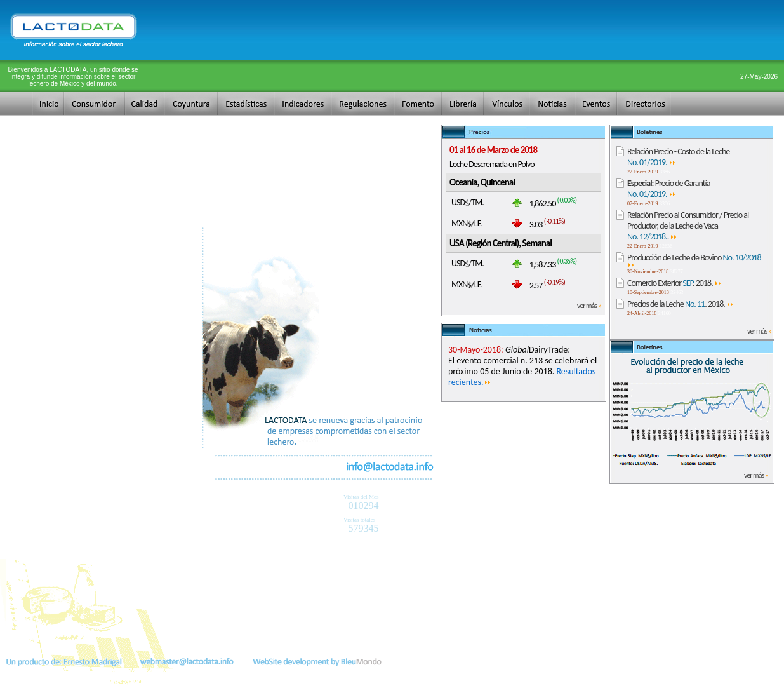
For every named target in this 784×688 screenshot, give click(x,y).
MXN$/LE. (467, 223)
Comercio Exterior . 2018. (674, 283)
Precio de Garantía (668, 189)
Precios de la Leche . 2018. (681, 304)
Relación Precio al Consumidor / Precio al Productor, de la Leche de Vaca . (688, 226)
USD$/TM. (468, 202)
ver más (589, 306)
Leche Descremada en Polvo (492, 164)
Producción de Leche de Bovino (694, 260)
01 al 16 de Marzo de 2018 (493, 150)
